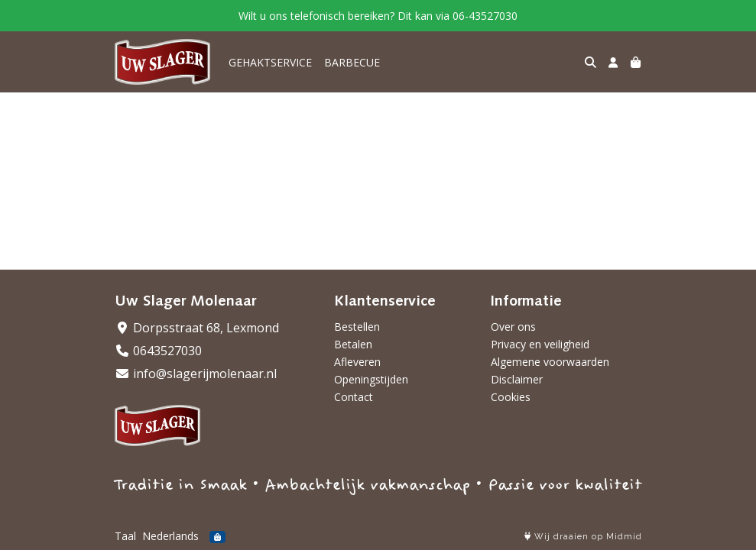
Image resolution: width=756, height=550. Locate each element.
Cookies (511, 397)
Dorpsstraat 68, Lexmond (197, 328)
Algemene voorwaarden (550, 362)
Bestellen (357, 327)
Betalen (353, 344)
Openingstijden (371, 379)
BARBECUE (352, 62)
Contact (354, 397)
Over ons (513, 327)
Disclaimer (517, 379)
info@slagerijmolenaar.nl (196, 374)
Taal (125, 536)
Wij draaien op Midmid (583, 537)
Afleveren (357, 362)
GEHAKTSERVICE (270, 62)
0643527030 (158, 351)
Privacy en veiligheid (540, 344)
